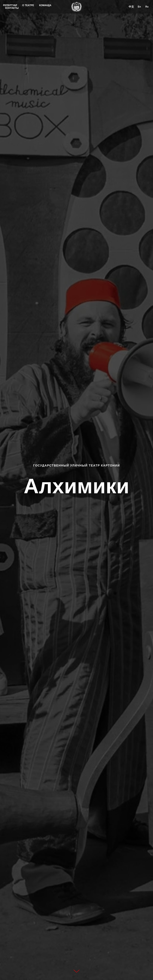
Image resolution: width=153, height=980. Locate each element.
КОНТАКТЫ (12, 8)
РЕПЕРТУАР (10, 5)
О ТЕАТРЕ (28, 5)
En (139, 7)
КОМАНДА (45, 5)
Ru (147, 7)
